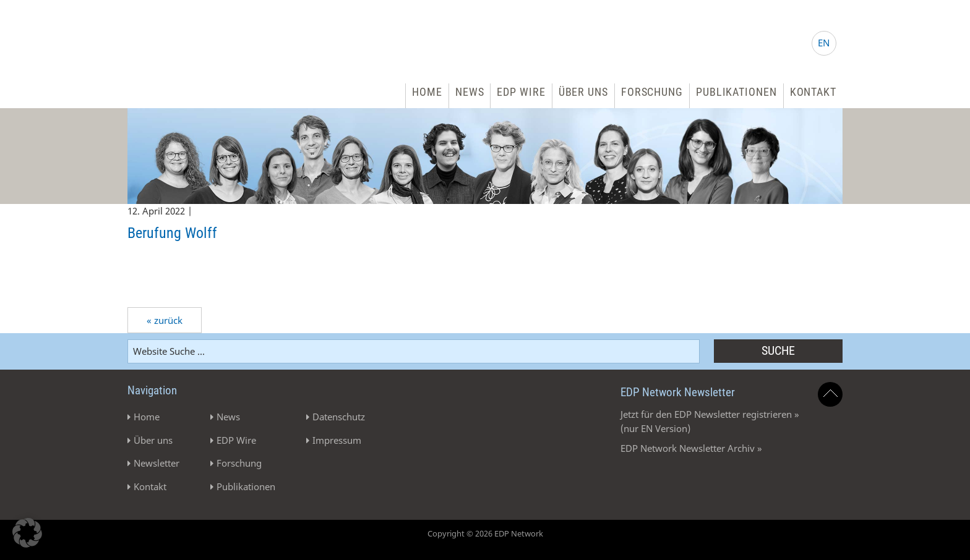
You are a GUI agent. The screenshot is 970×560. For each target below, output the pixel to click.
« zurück (165, 320)
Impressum (337, 440)
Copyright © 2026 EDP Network (485, 533)
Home (427, 92)
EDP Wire (521, 92)
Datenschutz (339, 417)
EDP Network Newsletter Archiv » (691, 448)
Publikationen (736, 92)
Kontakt (813, 92)
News (470, 92)
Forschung (652, 92)
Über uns (583, 92)
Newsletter (157, 463)
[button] (27, 533)
